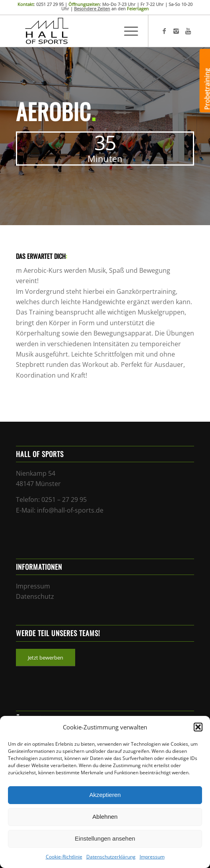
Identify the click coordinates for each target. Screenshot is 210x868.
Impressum (152, 857)
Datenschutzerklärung (111, 857)
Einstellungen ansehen (105, 838)
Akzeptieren (105, 795)
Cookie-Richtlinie (64, 857)
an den (111, 9)
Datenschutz (35, 596)
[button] (198, 727)
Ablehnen (105, 817)
